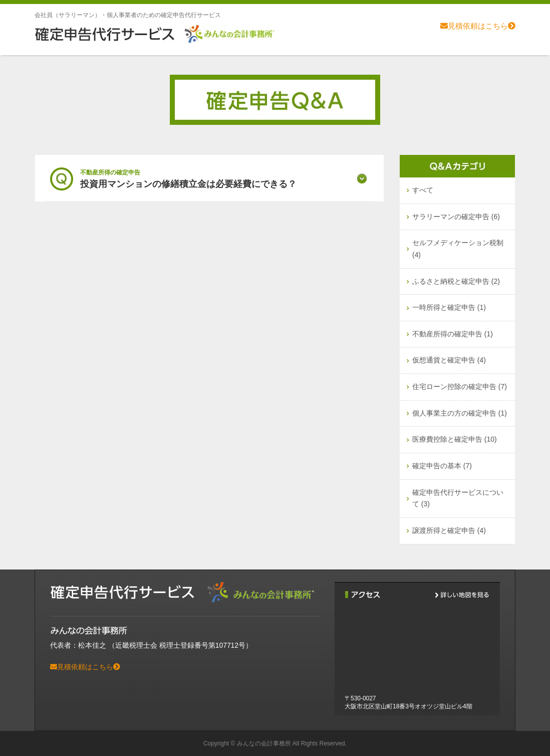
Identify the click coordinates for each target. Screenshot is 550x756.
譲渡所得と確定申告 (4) (449, 530)
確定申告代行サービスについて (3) (458, 498)
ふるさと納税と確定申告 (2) (456, 281)
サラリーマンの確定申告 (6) (456, 217)
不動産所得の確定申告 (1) (453, 334)
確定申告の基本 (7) (442, 466)
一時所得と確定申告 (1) (449, 307)
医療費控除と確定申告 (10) (455, 439)
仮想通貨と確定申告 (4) (449, 360)
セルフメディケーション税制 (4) (458, 249)
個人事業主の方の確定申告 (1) (460, 413)
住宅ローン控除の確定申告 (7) (460, 387)
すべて (423, 190)
